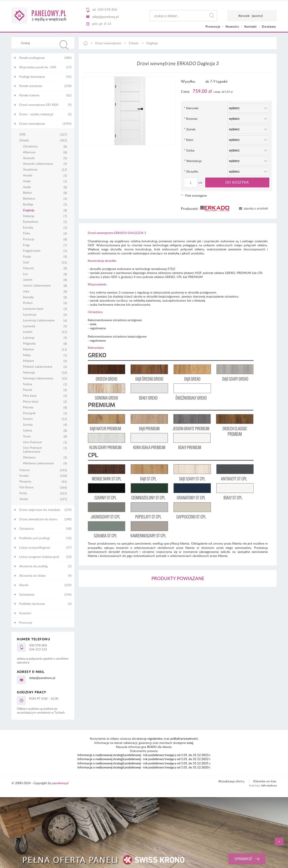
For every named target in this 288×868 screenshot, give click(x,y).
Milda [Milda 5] (27, 355)
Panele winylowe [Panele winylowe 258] (31, 86)
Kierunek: (191, 108)
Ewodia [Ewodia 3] (28, 228)
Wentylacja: (193, 161)
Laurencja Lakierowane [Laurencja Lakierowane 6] (39, 320)
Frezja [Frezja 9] (27, 257)
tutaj (190, 743)
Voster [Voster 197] (24, 499)
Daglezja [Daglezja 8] (29, 210)
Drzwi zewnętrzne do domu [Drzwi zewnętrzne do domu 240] (38, 519)
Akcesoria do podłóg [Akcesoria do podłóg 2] (33, 566)
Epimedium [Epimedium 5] (31, 222)
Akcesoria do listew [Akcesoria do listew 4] (32, 575)
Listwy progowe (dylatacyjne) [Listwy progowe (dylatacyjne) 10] (39, 557)
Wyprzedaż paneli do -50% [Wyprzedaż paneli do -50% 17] (38, 67)
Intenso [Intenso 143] (25, 470)
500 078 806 (107, 9)
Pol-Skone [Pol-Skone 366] (26, 487)
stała (93, 324)
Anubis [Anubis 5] (28, 175)
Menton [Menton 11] (28, 349)
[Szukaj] (64, 45)
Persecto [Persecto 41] (25, 482)
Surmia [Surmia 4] (28, 425)
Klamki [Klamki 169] (24, 585)
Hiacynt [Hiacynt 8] (28, 268)
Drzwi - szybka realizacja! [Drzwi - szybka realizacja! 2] (36, 114)
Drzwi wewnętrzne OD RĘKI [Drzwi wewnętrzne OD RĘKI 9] (39, 105)
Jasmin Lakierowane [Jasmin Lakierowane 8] (37, 286)
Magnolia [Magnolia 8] (29, 344)
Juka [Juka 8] (26, 291)
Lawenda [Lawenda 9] (29, 326)
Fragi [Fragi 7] (26, 245)
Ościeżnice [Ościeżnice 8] (30, 146)
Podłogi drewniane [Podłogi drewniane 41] (32, 77)
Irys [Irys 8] (25, 274)
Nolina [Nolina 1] (27, 384)
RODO (152, 747)
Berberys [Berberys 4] (29, 199)
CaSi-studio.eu (269, 785)
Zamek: (190, 129)
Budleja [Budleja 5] (28, 204)
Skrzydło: (191, 171)
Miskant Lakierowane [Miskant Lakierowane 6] (38, 367)
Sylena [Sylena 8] (27, 431)
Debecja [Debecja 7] (29, 216)
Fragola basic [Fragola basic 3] (32, 251)
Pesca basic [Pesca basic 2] (31, 402)
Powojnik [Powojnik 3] (29, 413)
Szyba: (189, 150)
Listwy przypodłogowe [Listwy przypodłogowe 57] (35, 547)
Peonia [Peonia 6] (28, 390)
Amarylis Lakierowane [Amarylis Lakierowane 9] (38, 164)
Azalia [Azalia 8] (27, 187)
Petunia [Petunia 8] (28, 407)
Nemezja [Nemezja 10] (29, 373)
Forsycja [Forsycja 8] (29, 239)
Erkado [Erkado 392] (24, 140)
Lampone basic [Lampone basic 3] (33, 309)
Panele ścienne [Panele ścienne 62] (29, 95)
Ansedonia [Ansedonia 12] (30, 170)
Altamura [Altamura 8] (29, 152)
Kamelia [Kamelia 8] (28, 297)
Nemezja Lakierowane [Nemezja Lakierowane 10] (38, 378)
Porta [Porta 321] (23, 493)
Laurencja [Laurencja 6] (30, 315)
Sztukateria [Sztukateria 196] (27, 594)
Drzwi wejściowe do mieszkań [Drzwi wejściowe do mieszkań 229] (40, 510)
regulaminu (155, 738)
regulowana (98, 328)
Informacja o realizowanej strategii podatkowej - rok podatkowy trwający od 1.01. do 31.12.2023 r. (144, 755)
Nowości (25, 613)
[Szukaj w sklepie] (44, 43)
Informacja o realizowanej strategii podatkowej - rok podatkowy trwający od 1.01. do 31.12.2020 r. (144, 767)
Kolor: (189, 140)
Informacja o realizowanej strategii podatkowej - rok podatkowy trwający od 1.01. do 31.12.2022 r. (144, 759)
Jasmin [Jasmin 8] (28, 280)
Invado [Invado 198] (24, 476)
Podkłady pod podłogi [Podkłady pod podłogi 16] (34, 538)
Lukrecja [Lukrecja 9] (29, 338)
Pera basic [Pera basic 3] (30, 396)
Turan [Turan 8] (27, 436)
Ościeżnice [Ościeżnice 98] (26, 529)
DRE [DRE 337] (22, 135)
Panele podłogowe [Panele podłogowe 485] (32, 58)
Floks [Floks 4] (27, 233)
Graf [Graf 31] (26, 262)
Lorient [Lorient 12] (28, 332)
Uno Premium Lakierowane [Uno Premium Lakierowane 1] (33, 450)
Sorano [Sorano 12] (28, 419)
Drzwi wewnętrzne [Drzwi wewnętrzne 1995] (32, 124)
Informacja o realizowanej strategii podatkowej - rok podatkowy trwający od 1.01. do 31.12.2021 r (144, 763)
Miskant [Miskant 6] (28, 361)
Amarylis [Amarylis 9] (29, 158)
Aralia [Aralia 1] (27, 181)
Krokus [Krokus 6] (28, 303)
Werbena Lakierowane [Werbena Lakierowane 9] (38, 463)
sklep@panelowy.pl (105, 17)
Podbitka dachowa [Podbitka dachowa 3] (32, 604)
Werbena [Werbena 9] (29, 457)
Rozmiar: (191, 119)
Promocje (26, 622)
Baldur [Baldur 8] (27, 193)
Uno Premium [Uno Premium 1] (33, 442)
